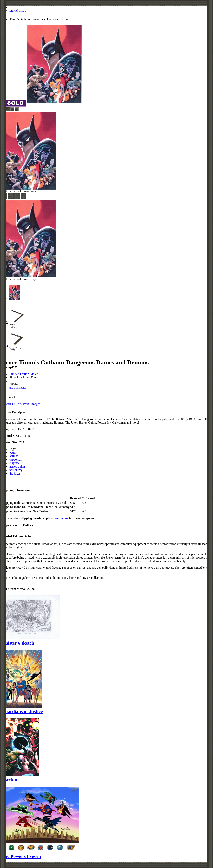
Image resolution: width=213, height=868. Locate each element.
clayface (14, 463)
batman (14, 456)
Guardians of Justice (22, 711)
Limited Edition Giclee (24, 374)
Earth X (10, 780)
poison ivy (16, 470)
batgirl (13, 452)
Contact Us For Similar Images (21, 404)
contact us (62, 518)
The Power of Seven (21, 856)
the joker (15, 473)
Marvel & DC (18, 11)
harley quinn (17, 466)
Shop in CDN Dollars (18, 388)
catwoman (16, 459)
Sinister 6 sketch (18, 643)
